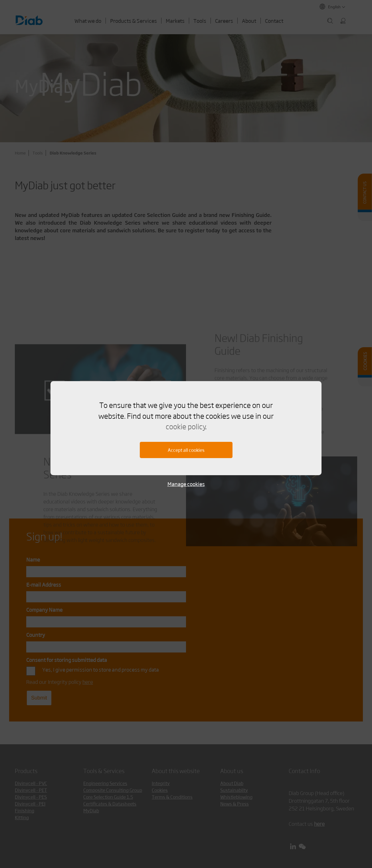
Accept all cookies (186, 450)
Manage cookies (186, 484)
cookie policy (185, 426)
